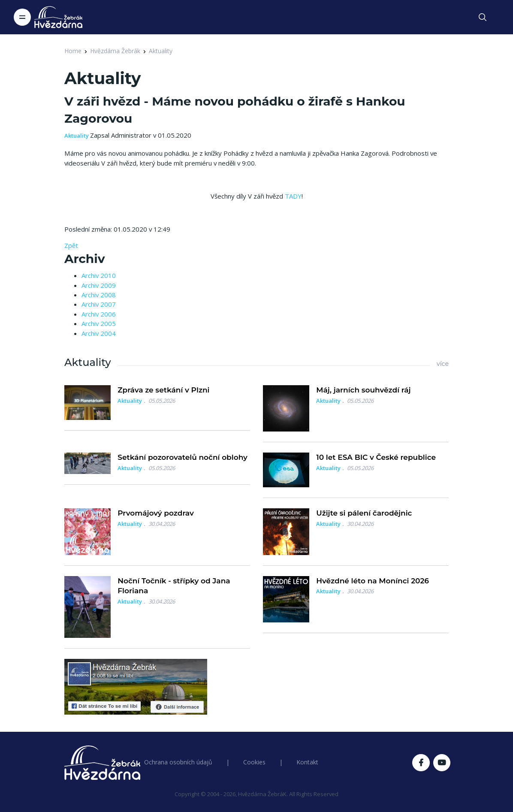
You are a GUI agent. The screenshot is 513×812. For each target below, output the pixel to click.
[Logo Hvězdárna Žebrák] (58, 17)
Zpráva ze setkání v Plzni (163, 390)
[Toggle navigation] (22, 17)
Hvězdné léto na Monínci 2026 (373, 581)
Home (73, 51)
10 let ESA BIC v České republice (376, 457)
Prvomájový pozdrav (156, 513)
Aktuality (161, 51)
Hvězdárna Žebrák (115, 51)
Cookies (254, 762)
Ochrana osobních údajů (178, 762)
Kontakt (307, 762)
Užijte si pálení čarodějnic (364, 513)
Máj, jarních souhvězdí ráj (363, 390)
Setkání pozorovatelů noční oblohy (183, 457)
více (443, 364)
